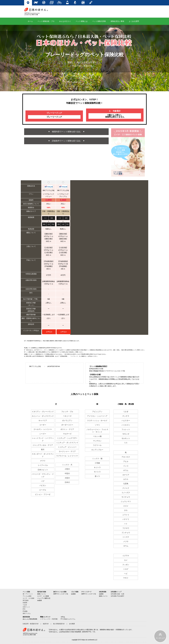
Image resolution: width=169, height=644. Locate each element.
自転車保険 (103, 592)
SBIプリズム (27, 613)
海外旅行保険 (42, 592)
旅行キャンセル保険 (60, 592)
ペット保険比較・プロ (46, 21)
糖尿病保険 (26, 617)
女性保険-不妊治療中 (117, 596)
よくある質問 (134, 21)
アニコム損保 (27, 596)
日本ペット (26, 607)
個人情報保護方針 (59, 624)
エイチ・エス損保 (28, 598)
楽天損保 (26, 600)
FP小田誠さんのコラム (68, 619)
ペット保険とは (82, 21)
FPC (24, 609)
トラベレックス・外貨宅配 (49, 619)
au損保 (25, 603)
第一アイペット (28, 594)
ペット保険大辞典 (99, 21)
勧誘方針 (46, 624)
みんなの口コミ (65, 21)
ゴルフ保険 (75, 592)
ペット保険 (26, 592)
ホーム (30, 21)
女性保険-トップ (116, 592)
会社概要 (72, 624)
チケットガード (86, 592)
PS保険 (25, 611)
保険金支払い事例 (117, 21)
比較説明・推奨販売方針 (31, 624)
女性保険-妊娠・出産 (117, 594)
